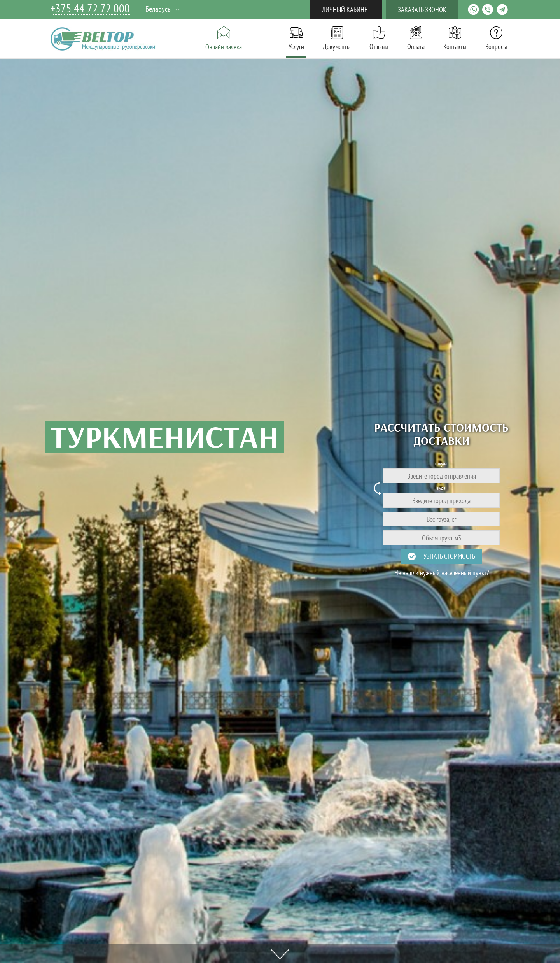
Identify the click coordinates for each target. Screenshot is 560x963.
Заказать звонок (422, 10)
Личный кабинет (346, 10)
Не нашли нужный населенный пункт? (442, 573)
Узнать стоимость (449, 556)
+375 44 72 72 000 (90, 9)
